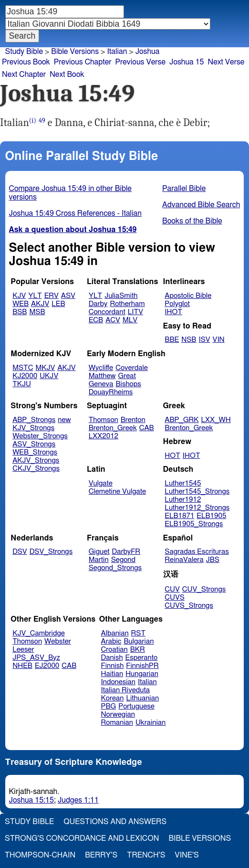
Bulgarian (139, 641)
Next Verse (226, 62)
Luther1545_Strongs (197, 492)
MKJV (46, 368)
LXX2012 (104, 436)
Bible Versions (75, 52)
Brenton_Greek (113, 428)
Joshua (148, 52)
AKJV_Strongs (36, 460)
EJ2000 (47, 666)
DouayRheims (111, 392)
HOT (172, 456)
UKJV (49, 376)
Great (127, 376)
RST (139, 633)
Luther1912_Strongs (197, 508)
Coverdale (132, 368)
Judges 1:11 (78, 800)
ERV (52, 296)
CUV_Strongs (204, 589)
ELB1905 (211, 516)
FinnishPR (142, 666)
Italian (117, 52)
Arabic (111, 641)
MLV (130, 320)
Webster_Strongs (40, 436)
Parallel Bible (184, 189)
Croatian (114, 650)
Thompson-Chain (40, 855)
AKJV (40, 304)
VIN (219, 340)
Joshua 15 (187, 62)
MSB (37, 312)
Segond (123, 560)
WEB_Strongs (35, 452)
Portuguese (136, 706)
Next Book (67, 74)
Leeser (23, 650)
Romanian (117, 723)
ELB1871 (179, 516)
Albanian (115, 633)
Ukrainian (150, 723)
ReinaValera (184, 560)
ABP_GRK (182, 420)
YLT (35, 296)
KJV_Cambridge (39, 633)
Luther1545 (183, 483)
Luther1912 (183, 500)
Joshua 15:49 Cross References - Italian (75, 213)
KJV (19, 296)
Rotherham (127, 304)
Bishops (128, 384)
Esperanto (142, 658)
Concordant (107, 312)
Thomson (104, 420)
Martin (99, 560)
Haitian (112, 674)
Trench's (146, 855)
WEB (21, 304)
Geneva (101, 384)
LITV (135, 312)
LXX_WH (216, 420)
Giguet (99, 552)
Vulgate (101, 483)
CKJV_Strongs (36, 469)
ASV (68, 296)
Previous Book (26, 62)
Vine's (187, 855)
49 (42, 121)
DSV (20, 552)
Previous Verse (140, 62)
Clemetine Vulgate (117, 492)
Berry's (101, 855)
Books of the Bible (192, 221)
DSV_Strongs (51, 552)
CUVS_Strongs (189, 606)
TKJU (22, 384)
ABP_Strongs (34, 420)
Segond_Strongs (115, 568)
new (64, 420)
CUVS (175, 598)
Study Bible (24, 52)
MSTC (23, 368)
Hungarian (142, 674)
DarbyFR (126, 552)
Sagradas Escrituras (197, 552)
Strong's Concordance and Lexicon (82, 838)
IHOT (173, 312)
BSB (20, 312)
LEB (58, 304)
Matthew (102, 376)
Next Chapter (24, 74)
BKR (138, 650)
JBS (213, 560)
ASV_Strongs (34, 444)
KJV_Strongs (33, 428)
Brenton (133, 420)
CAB (147, 428)
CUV (172, 589)
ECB (96, 320)
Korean (113, 698)
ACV (113, 320)
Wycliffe (101, 368)
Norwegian (118, 715)
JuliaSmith (121, 296)
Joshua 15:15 (31, 800)
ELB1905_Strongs (194, 524)
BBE (172, 340)
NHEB (22, 666)
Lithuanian (142, 698)
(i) (33, 121)
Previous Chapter (83, 62)
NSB (189, 340)
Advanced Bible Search (201, 205)
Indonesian (119, 682)
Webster (58, 641)
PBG (109, 706)
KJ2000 (25, 376)
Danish (112, 658)
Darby (98, 304)
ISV (204, 340)
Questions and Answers (115, 822)
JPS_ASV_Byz (36, 658)
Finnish (113, 666)
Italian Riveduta (125, 690)
